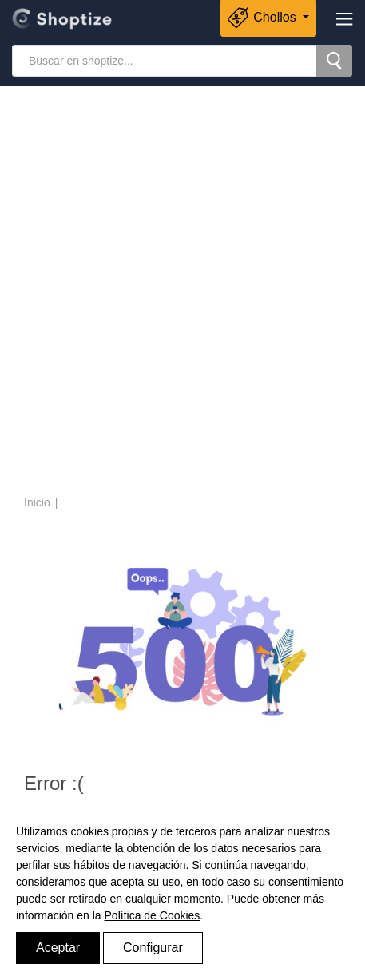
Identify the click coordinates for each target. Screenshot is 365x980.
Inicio (37, 502)
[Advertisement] (182, 293)
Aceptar (58, 948)
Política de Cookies (153, 915)
